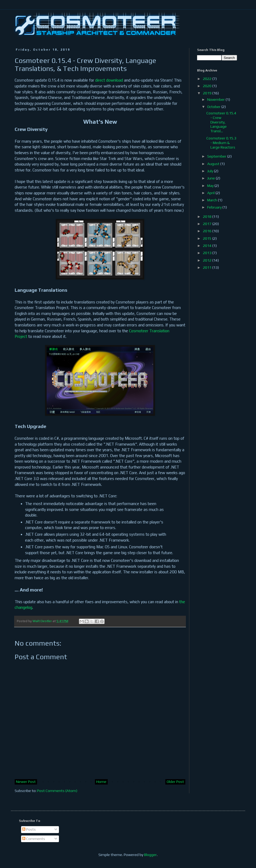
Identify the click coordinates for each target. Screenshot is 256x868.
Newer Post (26, 782)
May (211, 186)
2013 (208, 253)
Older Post (175, 782)
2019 (208, 93)
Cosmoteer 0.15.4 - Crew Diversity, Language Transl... (221, 122)
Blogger (150, 855)
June (211, 178)
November (216, 99)
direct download (109, 80)
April (211, 193)
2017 (208, 224)
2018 (208, 217)
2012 (208, 260)
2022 (208, 79)
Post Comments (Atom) (57, 791)
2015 (208, 238)
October (214, 107)
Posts (29, 829)
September (217, 156)
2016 (208, 231)
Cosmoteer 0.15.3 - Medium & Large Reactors (221, 143)
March (213, 200)
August (214, 164)
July (211, 171)
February (215, 207)
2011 (208, 267)
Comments (34, 839)
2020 (208, 86)
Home (101, 782)
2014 (208, 246)
